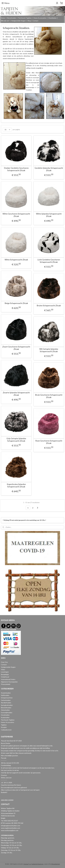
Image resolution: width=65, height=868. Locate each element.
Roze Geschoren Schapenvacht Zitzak (49, 442)
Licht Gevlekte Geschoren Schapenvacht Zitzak (49, 261)
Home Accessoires (40, 18)
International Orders (8, 679)
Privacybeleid (6, 684)
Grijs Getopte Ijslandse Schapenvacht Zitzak (16, 440)
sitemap (26, 864)
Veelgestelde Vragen (19, 21)
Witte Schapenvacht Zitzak (16, 260)
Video (3, 669)
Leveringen (5, 672)
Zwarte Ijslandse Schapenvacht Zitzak (16, 394)
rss (30, 864)
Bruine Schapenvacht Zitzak (49, 306)
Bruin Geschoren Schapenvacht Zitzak (49, 396)
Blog (29, 21)
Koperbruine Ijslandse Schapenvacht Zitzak (16, 485)
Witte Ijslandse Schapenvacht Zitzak (49, 215)
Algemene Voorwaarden (9, 682)
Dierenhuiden (12, 18)
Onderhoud (5, 677)
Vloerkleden (52, 18)
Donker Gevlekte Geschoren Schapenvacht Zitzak (16, 169)
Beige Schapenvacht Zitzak (16, 303)
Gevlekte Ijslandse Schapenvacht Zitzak (49, 169)
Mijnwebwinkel (56, 864)
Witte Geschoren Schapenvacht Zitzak (16, 215)
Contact (35, 21)
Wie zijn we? (5, 21)
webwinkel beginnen (38, 864)
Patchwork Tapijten (25, 18)
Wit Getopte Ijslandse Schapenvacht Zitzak (49, 350)
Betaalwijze (5, 674)
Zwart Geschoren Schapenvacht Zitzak (16, 348)
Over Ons (4, 662)
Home (3, 18)
